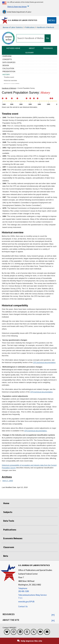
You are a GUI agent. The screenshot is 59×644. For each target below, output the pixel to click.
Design (6, 65)
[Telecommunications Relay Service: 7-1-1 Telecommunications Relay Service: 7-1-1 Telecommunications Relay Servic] (35, 597)
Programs (48, 48)
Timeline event (9, 77)
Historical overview (10, 81)
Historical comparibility (12, 84)
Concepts (7, 59)
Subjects (8, 512)
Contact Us (23, 606)
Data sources (9, 62)
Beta (6, 556)
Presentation (9, 72)
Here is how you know (17, 6)
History (6, 75)
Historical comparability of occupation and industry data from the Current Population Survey (29, 466)
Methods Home (13, 48)
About (32, 48)
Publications (30, 27)
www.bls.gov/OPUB (26, 602)
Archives (7, 477)
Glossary (29, 53)
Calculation (8, 69)
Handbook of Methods (46, 27)
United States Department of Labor (17, 12)
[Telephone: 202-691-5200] (35, 590)
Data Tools (9, 521)
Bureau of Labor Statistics (13, 27)
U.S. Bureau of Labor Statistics (23, 20)
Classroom (9, 547)
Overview (7, 56)
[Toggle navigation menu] (52, 20)
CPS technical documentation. (36, 431)
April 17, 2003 (8, 481)
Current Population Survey (26, 88)
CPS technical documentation (44, 362)
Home (6, 503)
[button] (53, 615)
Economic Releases (13, 538)
